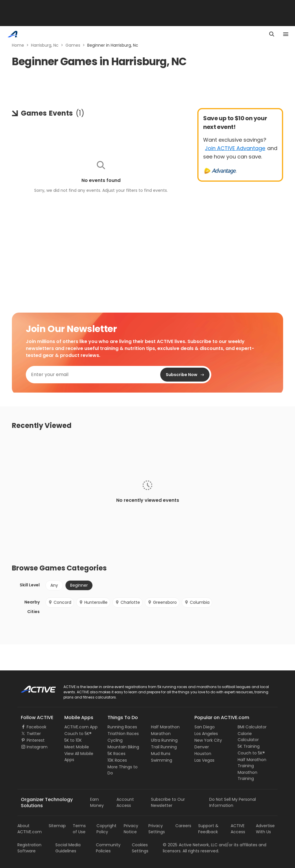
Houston (203, 754)
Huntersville (93, 602)
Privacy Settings (157, 829)
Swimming (162, 760)
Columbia (197, 602)
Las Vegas (204, 760)
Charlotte (128, 602)
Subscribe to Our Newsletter (168, 802)
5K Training (249, 746)
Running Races (122, 727)
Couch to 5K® (78, 734)
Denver (202, 747)
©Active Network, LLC (190, 845)
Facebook (37, 727)
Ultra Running (164, 740)
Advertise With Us (265, 829)
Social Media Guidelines (68, 848)
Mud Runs (161, 754)
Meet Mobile (77, 747)
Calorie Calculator (248, 737)
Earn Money (97, 802)
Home (18, 45)
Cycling (115, 740)
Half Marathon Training (252, 763)
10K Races (117, 760)
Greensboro (162, 602)
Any (54, 585)
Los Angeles (206, 734)
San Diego (205, 727)
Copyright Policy (106, 829)
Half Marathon (165, 727)
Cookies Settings (140, 848)
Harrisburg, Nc (45, 45)
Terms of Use (79, 829)
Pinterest (36, 740)
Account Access (125, 802)
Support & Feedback (208, 829)
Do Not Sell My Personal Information (233, 802)
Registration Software (29, 848)
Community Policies (108, 848)
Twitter (34, 734)
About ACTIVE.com (30, 829)
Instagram (37, 747)
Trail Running (164, 747)
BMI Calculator (252, 727)
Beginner (79, 585)
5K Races (116, 754)
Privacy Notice (131, 829)
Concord (60, 602)
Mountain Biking (123, 747)
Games (73, 45)
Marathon (161, 734)
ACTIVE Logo (33, 687)
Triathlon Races (123, 734)
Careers (183, 826)
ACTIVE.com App (81, 727)
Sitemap (57, 826)
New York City (208, 740)
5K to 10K (73, 740)
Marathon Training (247, 775)
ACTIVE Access (238, 829)
